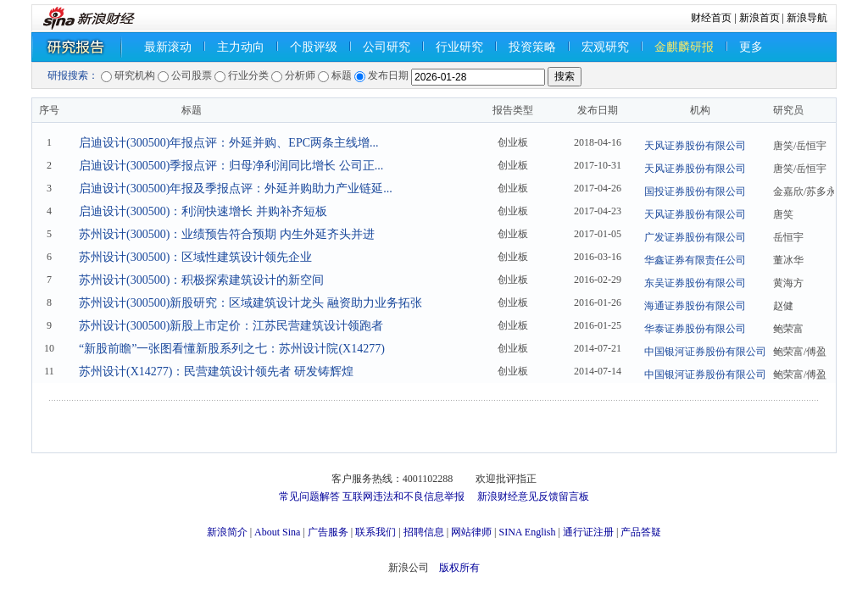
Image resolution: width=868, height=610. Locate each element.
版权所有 (459, 568)
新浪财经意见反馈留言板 (533, 496)
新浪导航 (807, 18)
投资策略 (532, 47)
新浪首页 (759, 18)
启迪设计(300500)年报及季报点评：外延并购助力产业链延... (236, 189)
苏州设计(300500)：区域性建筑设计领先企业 (195, 257)
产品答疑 (641, 532)
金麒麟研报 (684, 47)
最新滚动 (168, 47)
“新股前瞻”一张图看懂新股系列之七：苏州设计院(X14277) (232, 349)
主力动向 (241, 47)
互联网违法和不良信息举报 (403, 496)
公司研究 (387, 47)
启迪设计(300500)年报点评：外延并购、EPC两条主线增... (229, 143)
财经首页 (711, 18)
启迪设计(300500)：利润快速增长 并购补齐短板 (203, 211)
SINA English (527, 532)
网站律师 (471, 532)
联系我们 (376, 532)
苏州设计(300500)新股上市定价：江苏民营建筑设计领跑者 (231, 326)
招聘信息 (424, 532)
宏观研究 (605, 47)
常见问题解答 (309, 496)
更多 (751, 47)
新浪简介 (227, 532)
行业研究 (459, 47)
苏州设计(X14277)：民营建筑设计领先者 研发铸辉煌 (216, 372)
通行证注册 (588, 532)
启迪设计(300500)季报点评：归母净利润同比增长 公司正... (231, 166)
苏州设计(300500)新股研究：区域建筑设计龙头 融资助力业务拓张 (250, 303)
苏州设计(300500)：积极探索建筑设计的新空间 (201, 280)
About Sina (277, 532)
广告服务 (328, 532)
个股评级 (314, 47)
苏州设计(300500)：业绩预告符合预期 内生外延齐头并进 (227, 234)
